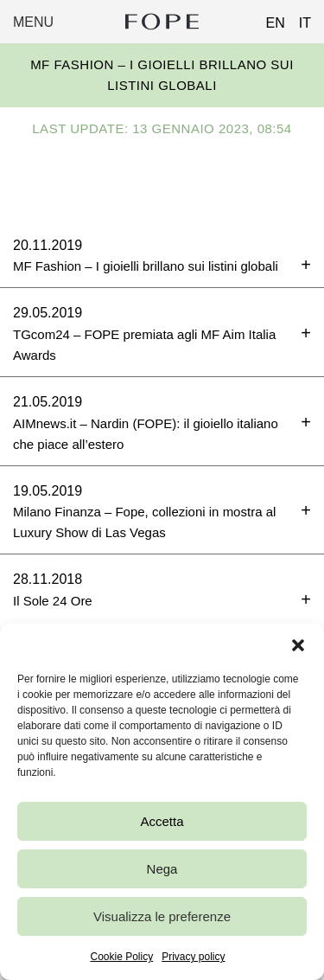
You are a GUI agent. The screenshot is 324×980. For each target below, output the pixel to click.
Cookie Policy (121, 957)
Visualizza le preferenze (162, 916)
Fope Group (162, 22)
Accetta (162, 821)
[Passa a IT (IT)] (298, 18)
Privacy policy (193, 957)
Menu (33, 22)
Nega (162, 869)
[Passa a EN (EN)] (269, 18)
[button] (298, 645)
